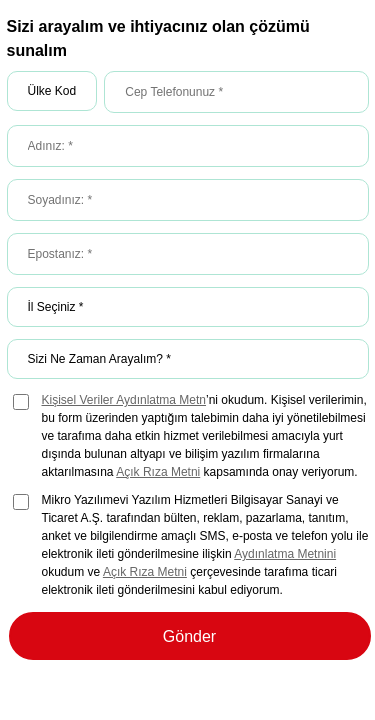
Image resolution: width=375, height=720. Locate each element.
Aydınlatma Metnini (285, 554)
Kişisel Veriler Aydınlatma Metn (124, 400)
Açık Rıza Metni (158, 472)
